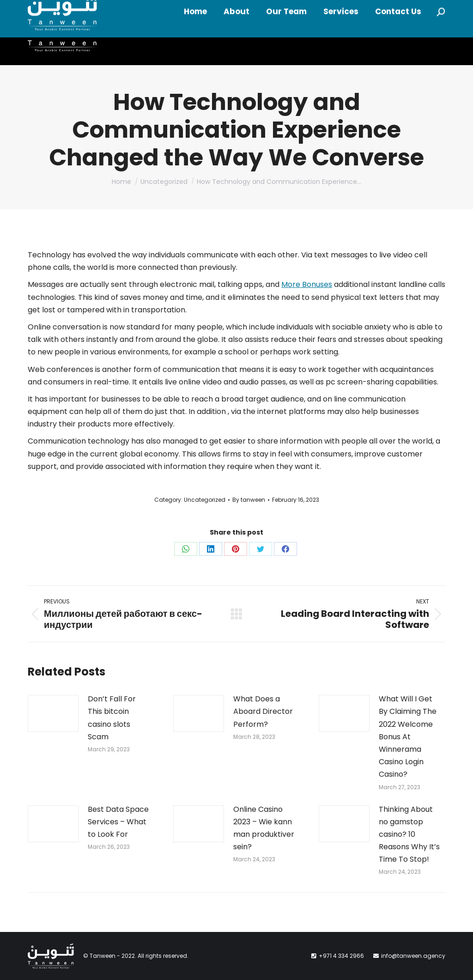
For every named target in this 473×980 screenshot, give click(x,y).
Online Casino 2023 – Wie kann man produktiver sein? (264, 828)
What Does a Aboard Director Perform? (263, 711)
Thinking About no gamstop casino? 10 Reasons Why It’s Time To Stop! (409, 834)
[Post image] (53, 713)
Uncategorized (205, 500)
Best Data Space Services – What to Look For (118, 822)
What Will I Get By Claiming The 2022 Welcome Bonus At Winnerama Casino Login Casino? (408, 737)
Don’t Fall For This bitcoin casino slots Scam (112, 718)
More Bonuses (307, 284)
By (249, 500)
